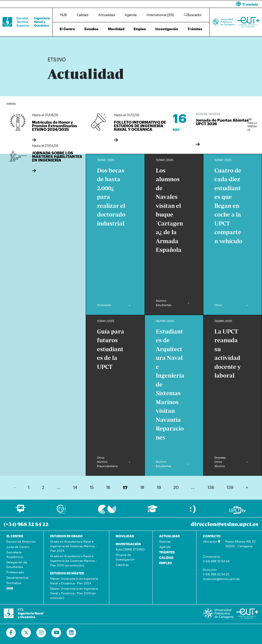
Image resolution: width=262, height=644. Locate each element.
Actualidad (107, 15)
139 (230, 487)
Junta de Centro (18, 547)
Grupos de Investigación (125, 557)
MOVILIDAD (125, 536)
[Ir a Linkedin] (72, 633)
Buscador (193, 15)
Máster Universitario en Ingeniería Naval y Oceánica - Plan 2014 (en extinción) (74, 593)
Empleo (140, 29)
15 (92, 487)
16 (108, 487)
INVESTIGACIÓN (128, 544)
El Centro (67, 29)
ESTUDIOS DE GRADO (66, 536)
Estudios (91, 29)
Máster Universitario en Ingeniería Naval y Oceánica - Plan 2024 (74, 581)
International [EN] (160, 15)
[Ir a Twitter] (26, 633)
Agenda (131, 15)
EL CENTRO (15, 536)
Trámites (195, 29)
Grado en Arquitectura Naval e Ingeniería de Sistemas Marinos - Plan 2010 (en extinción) (73, 561)
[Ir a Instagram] (41, 633)
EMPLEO (166, 563)
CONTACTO (212, 536)
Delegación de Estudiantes (17, 564)
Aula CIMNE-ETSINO (130, 549)
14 (75, 487)
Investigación (167, 29)
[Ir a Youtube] (56, 633)
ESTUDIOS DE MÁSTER (67, 573)
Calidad (83, 15)
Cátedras (122, 565)
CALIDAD (166, 557)
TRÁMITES (167, 552)
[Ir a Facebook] (11, 633)
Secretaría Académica (14, 554)
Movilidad (116, 29)
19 (159, 487)
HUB (63, 15)
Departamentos (17, 577)
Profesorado (15, 572)
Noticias (165, 541)
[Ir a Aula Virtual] (153, 511)
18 (142, 487)
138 (211, 487)
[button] (198, 4)
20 (176, 487)
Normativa (14, 583)
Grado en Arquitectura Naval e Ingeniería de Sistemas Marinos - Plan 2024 (73, 546)
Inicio (52, 43)
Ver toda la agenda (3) (252, 122)
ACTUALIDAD (170, 536)
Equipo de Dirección (21, 541)
